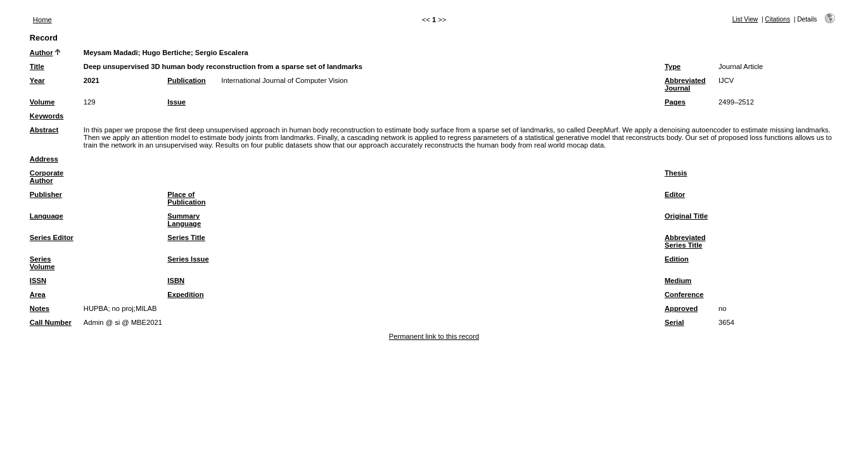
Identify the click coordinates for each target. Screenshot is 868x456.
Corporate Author (47, 177)
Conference (684, 294)
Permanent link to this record (434, 336)
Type (673, 66)
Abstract (44, 130)
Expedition (185, 294)
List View (745, 19)
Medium (678, 281)
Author (41, 53)
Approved (681, 308)
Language (47, 216)
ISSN (38, 281)
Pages (675, 102)
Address (44, 159)
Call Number (51, 322)
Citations (777, 19)
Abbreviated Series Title (685, 241)
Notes (40, 308)
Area (38, 294)
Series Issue (188, 259)
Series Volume (42, 263)
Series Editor (52, 237)
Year (37, 80)
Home (42, 20)
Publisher (46, 194)
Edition (677, 259)
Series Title (186, 237)
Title (37, 66)
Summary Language (184, 220)
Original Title (686, 216)
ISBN (176, 281)
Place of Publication (186, 198)
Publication (186, 80)
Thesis (676, 173)
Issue (176, 102)
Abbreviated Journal (685, 84)
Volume (42, 102)
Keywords (47, 116)
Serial (674, 322)
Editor (675, 194)
